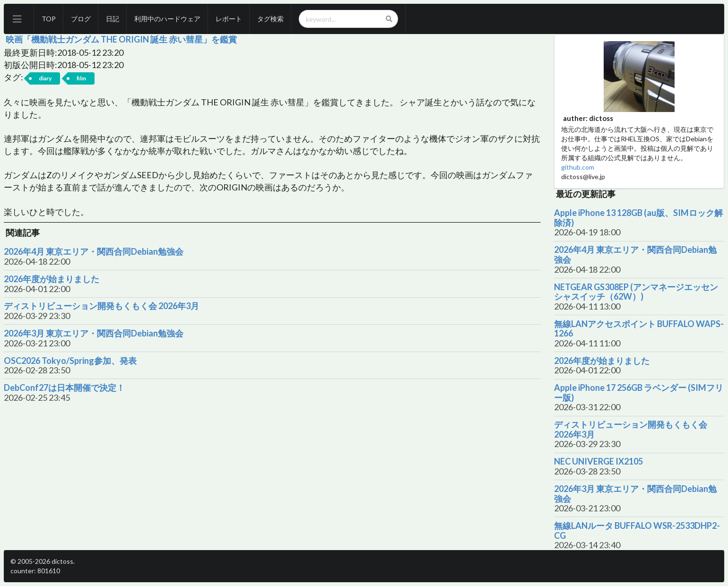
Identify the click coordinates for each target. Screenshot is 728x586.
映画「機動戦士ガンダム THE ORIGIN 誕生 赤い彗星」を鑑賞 (121, 39)
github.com (578, 167)
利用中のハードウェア (167, 19)
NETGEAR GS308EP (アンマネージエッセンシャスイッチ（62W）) (636, 292)
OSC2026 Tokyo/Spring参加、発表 (70, 361)
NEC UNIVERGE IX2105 (598, 461)
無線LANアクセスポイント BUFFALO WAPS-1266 (639, 329)
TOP (49, 19)
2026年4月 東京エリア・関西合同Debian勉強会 (94, 252)
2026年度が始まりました (52, 279)
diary (45, 78)
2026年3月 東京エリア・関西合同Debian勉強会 (94, 333)
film (81, 78)
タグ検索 (270, 19)
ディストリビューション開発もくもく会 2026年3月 (101, 306)
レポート (229, 19)
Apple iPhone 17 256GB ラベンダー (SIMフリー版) (639, 392)
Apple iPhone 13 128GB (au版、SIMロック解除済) (638, 218)
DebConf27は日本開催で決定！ (64, 388)
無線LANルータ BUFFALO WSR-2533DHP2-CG (637, 530)
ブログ (81, 19)
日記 (113, 19)
